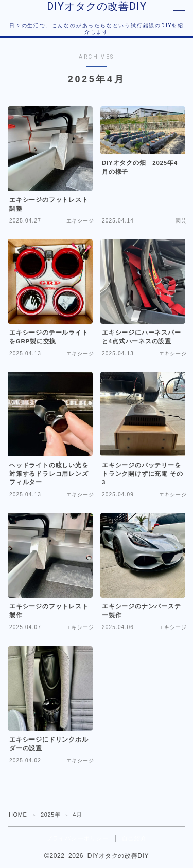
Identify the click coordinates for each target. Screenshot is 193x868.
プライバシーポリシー (78, 838)
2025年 (50, 815)
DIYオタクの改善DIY (97, 6)
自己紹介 (135, 838)
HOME (18, 815)
